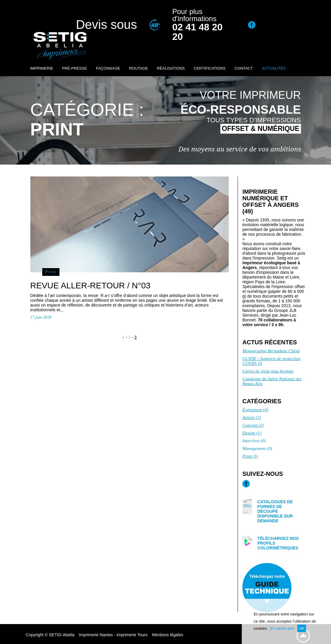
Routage (138, 68)
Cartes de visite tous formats (268, 371)
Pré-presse (75, 68)
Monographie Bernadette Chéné (271, 351)
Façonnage (108, 68)
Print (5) (250, 456)
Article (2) (252, 418)
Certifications (210, 68)
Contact (244, 68)
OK (302, 628)
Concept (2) (253, 425)
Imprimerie (42, 68)
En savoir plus (283, 628)
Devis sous (106, 25)
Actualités (274, 68)
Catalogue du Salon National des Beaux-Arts (272, 381)
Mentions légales (168, 635)
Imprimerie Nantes (96, 635)
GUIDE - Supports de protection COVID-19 (271, 361)
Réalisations (171, 68)
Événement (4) (255, 410)
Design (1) (252, 433)
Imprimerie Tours (132, 635)
